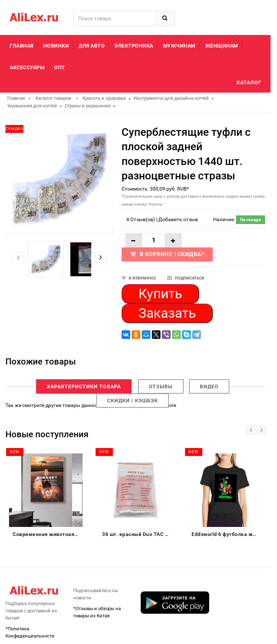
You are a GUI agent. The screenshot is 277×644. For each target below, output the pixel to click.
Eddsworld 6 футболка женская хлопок (227, 534)
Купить (160, 294)
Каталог (249, 82)
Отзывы (161, 386)
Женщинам (222, 46)
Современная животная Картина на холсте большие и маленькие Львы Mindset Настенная (48, 534)
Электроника (134, 46)
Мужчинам (179, 46)
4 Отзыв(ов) (141, 219)
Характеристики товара (84, 386)
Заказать (167, 313)
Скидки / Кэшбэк (133, 401)
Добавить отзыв (178, 219)
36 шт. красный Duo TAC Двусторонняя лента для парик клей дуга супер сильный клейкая (137, 534)
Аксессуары (27, 67)
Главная (22, 46)
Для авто (92, 46)
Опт (60, 67)
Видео (209, 386)
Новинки (56, 46)
